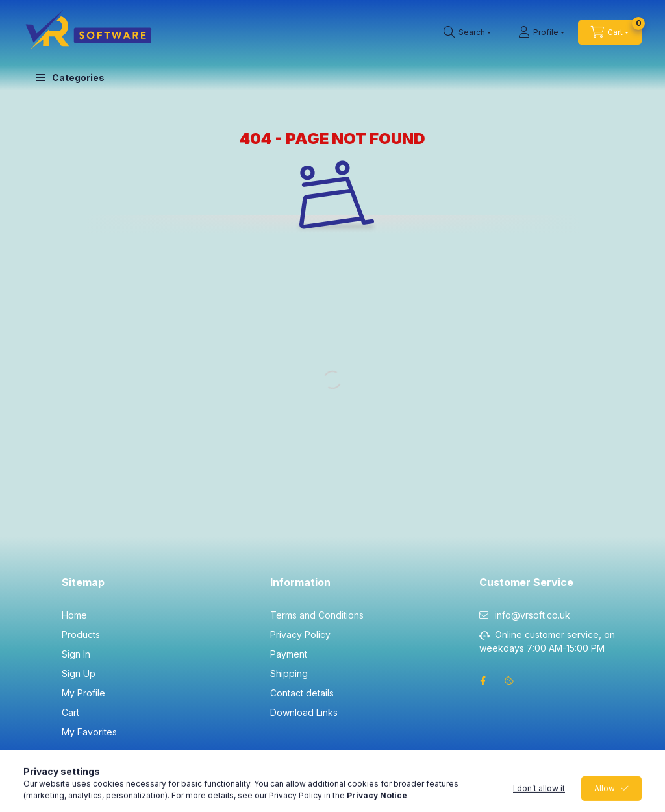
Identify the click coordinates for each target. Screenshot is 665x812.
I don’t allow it (539, 795)
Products (81, 634)
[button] (70, 78)
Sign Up (79, 673)
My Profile (83, 693)
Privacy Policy (300, 634)
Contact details (302, 693)
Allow (605, 795)
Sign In (76, 654)
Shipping (289, 673)
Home (74, 615)
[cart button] (610, 32)
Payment (289, 654)
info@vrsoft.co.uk (533, 615)
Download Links (304, 712)
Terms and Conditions (317, 615)
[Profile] (541, 32)
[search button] (467, 32)
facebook (483, 681)
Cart (70, 712)
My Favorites (89, 732)
